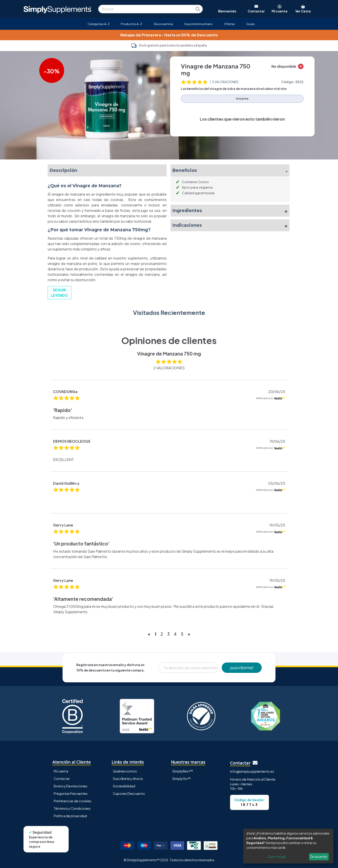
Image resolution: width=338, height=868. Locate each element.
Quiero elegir (277, 856)
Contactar (62, 779)
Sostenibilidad (124, 786)
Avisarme (242, 99)
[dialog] (288, 846)
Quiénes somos (125, 771)
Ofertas (230, 24)
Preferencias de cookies (73, 801)
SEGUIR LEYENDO (59, 293)
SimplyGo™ (182, 779)
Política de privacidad (70, 816)
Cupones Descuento (129, 793)
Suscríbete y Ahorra (128, 779)
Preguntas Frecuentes (71, 793)
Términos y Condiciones (72, 808)
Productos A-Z (132, 24)
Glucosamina (163, 24)
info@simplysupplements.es (252, 771)
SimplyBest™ (183, 771)
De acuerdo (319, 856)
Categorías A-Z (99, 24)
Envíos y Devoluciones (71, 786)
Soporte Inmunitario (198, 24)
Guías (251, 24)
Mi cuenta (61, 771)
